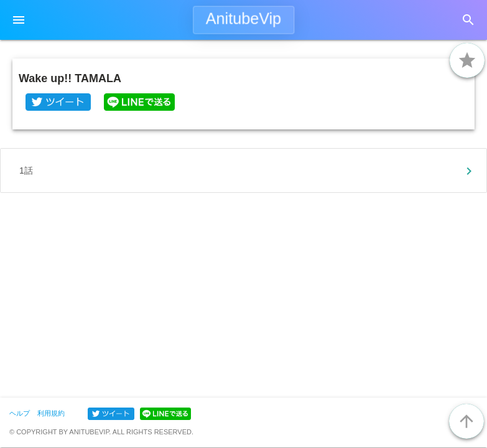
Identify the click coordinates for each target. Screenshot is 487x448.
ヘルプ (20, 413)
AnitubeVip (243, 19)
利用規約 (51, 413)
